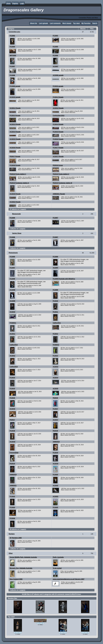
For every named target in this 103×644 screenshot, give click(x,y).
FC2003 (55, 36)
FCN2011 (13, 323)
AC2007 (56, 66)
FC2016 (12, 398)
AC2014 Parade (15, 132)
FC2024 (12, 507)
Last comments (55, 23)
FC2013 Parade (15, 116)
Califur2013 (14, 367)
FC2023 (12, 496)
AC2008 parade (58, 75)
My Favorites (86, 23)
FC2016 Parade (58, 139)
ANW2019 (13, 475)
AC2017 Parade (58, 157)
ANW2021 (13, 486)
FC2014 (12, 378)
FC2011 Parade (58, 97)
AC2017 (56, 420)
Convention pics (14, 32)
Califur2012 (14, 345)
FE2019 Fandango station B (62, 183)
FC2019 (55, 453)
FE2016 (55, 398)
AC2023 (56, 496)
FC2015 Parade (58, 132)
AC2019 (56, 464)
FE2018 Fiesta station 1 (18, 174)
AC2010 (13, 312)
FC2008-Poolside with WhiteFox (64, 279)
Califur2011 (57, 323)
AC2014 (56, 378)
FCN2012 (56, 345)
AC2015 (56, 389)
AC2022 (56, 486)
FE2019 (12, 464)
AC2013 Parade (15, 124)
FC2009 (55, 290)
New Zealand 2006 (16, 579)
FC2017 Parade (58, 148)
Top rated (76, 23)
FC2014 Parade (58, 124)
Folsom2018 (14, 453)
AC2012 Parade (58, 108)
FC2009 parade (15, 86)
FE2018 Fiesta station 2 (61, 174)
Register (15, 3)
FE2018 (55, 431)
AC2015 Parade (15, 139)
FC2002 (12, 36)
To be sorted (57, 568)
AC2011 (13, 334)
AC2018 (13, 442)
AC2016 (13, 409)
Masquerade (16, 214)
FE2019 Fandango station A (19, 183)
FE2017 (12, 420)
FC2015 (12, 389)
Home (8, 3)
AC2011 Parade (15, 108)
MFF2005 (13, 55)
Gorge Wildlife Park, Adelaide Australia (23, 557)
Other (11, 553)
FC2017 (55, 409)
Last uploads (43, 23)
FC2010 (55, 301)
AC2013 (56, 367)
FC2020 (55, 475)
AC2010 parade (15, 97)
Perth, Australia (58, 557)
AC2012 (13, 356)
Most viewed (67, 23)
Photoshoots (13, 253)
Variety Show (17, 233)
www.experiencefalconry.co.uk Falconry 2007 (69, 579)
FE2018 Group (58, 165)
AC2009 (13, 301)
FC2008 (12, 75)
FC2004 (12, 47)
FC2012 (55, 334)
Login (22, 3)
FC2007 (12, 66)
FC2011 (55, 312)
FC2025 (55, 507)
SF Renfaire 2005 (16, 538)
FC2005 (55, 47)
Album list (33, 23)
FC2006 (55, 55)
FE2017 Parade (15, 157)
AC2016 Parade (15, 148)
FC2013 (55, 356)
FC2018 (12, 431)
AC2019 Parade (15, 194)
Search (95, 23)
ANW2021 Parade (59, 194)
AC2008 (13, 290)
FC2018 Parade (15, 165)
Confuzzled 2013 (59, 116)
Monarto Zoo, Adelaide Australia (21, 568)
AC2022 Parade (15, 202)
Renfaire (12, 534)
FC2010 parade (58, 86)
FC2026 (12, 518)
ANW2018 (56, 442)
